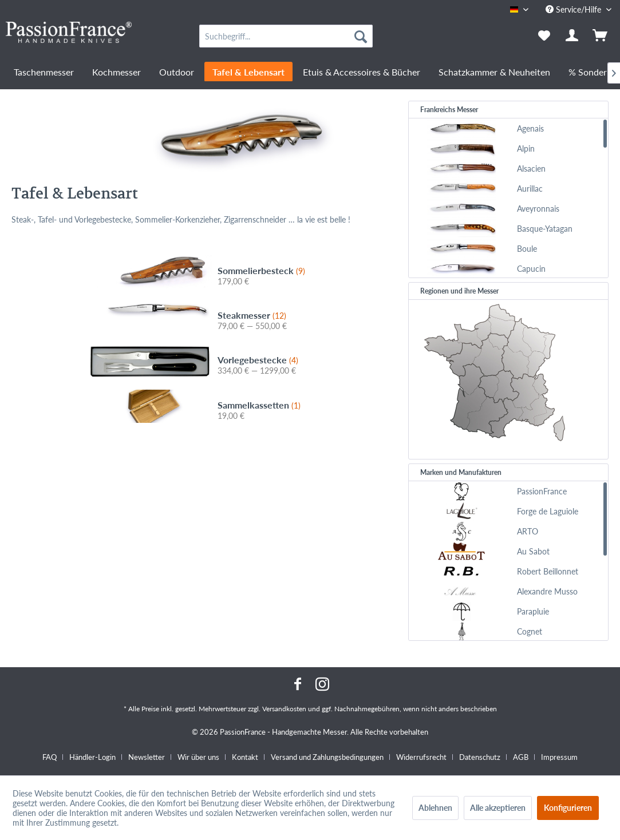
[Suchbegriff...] (286, 36)
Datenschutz (480, 757)
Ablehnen (435, 808)
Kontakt (245, 757)
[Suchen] (361, 36)
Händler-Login (92, 757)
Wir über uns (198, 757)
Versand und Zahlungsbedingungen (327, 757)
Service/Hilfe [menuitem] (574, 9)
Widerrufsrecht (421, 757)
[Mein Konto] (572, 36)
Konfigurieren (568, 808)
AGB (521, 757)
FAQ (50, 757)
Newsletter (147, 757)
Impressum (559, 757)
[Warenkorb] (601, 36)
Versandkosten (284, 709)
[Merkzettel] (544, 36)
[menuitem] (286, 36)
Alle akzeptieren (498, 808)
